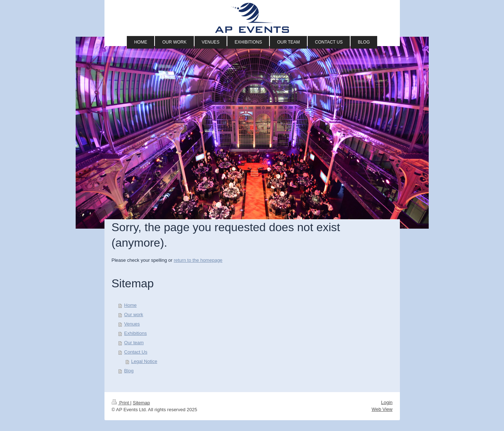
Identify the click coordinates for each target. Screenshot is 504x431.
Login (387, 402)
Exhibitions (136, 333)
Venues (132, 324)
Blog (129, 371)
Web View (382, 409)
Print (121, 403)
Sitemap (141, 403)
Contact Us (136, 352)
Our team (134, 343)
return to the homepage (198, 260)
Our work (134, 315)
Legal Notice (144, 361)
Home (131, 305)
